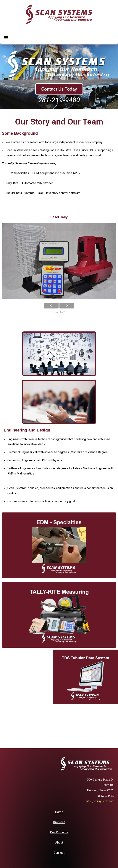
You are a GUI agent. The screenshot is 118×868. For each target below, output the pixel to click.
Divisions (59, 822)
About (59, 843)
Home (59, 812)
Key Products (59, 832)
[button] (6, 38)
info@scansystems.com (100, 801)
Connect (59, 853)
